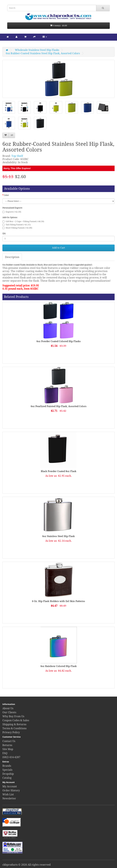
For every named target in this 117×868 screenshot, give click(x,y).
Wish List (8, 794)
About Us (8, 708)
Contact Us (9, 741)
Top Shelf (17, 156)
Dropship (8, 774)
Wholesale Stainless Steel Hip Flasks (37, 50)
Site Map (8, 749)
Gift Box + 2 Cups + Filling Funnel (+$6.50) (23, 221)
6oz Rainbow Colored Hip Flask (59, 666)
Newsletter (9, 798)
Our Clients (9, 712)
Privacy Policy (11, 732)
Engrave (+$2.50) (12, 212)
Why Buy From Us (13, 716)
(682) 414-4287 (11, 757)
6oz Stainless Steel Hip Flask (59, 536)
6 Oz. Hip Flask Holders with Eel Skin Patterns (59, 601)
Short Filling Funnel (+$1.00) (17, 228)
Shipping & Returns (14, 724)
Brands (7, 766)
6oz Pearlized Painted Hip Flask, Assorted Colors (59, 406)
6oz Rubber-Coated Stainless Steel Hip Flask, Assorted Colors (43, 53)
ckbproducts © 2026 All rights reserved (27, 865)
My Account (10, 786)
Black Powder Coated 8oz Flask (59, 471)
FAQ (5, 753)
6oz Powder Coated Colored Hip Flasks (59, 341)
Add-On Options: (10, 217)
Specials (7, 770)
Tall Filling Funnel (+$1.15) (16, 225)
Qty (4, 233)
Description (12, 257)
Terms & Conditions (14, 728)
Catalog (7, 778)
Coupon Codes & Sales (16, 720)
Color (6, 195)
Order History (11, 790)
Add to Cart (59, 248)
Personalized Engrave (12, 208)
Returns (7, 745)
